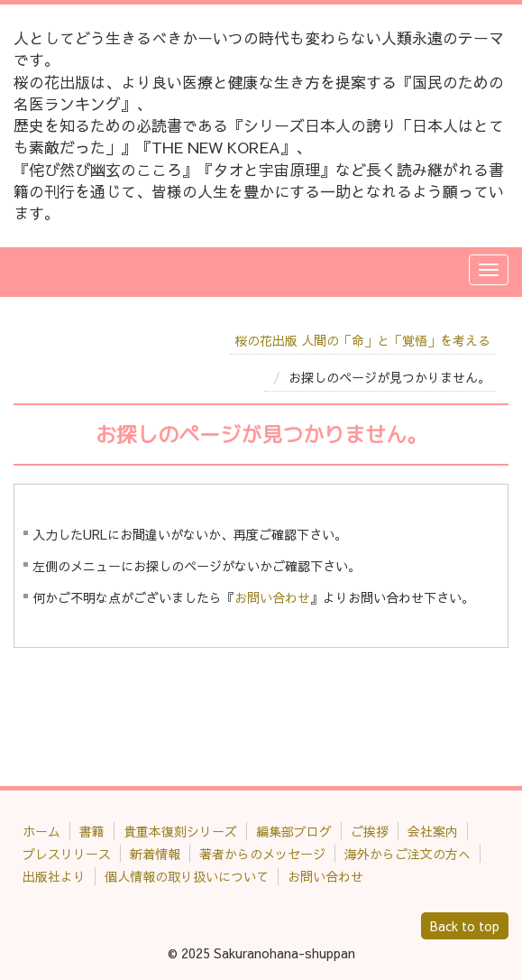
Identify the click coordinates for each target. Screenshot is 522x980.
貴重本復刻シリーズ (180, 831)
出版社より (54, 876)
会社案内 (433, 831)
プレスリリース (67, 854)
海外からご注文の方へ (408, 854)
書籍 (92, 831)
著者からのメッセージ (262, 854)
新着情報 (155, 854)
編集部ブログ (294, 831)
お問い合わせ (272, 597)
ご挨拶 (370, 831)
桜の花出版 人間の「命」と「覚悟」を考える (362, 340)
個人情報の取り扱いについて (187, 876)
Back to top (465, 926)
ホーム (41, 831)
